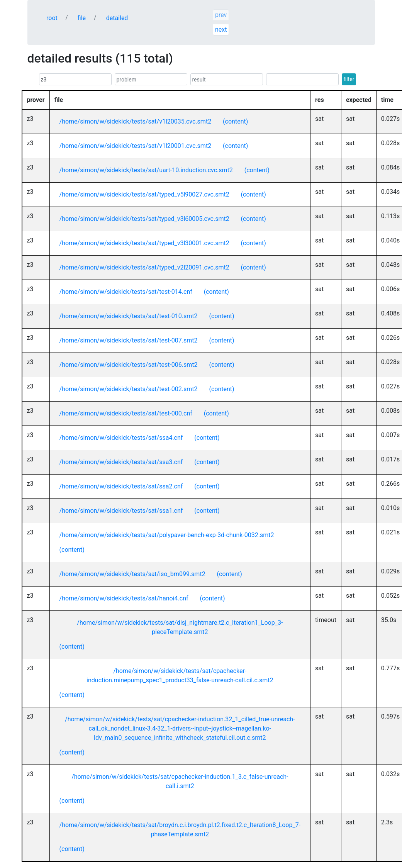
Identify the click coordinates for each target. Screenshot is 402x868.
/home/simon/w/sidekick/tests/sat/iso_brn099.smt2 (132, 574)
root (52, 18)
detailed (117, 18)
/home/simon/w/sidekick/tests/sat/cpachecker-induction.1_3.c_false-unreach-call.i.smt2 (180, 781)
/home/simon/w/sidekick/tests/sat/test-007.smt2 (129, 340)
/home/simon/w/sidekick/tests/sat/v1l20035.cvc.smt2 (136, 121)
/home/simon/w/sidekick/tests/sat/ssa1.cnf (121, 511)
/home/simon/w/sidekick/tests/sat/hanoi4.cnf (124, 598)
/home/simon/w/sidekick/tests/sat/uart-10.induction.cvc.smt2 (146, 170)
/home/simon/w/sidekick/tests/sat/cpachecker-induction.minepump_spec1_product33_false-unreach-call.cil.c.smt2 (180, 676)
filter (349, 79)
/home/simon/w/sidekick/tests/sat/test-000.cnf (126, 413)
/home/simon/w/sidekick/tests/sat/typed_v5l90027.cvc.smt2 (144, 194)
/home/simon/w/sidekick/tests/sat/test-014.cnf (126, 292)
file (82, 18)
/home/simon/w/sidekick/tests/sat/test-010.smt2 (129, 316)
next (221, 30)
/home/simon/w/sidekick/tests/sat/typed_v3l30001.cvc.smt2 (144, 243)
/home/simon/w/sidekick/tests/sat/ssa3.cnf (121, 462)
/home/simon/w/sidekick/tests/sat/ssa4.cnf (121, 438)
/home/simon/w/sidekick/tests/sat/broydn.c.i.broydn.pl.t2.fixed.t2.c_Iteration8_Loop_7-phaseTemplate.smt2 (180, 830)
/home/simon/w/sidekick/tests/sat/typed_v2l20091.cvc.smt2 (144, 267)
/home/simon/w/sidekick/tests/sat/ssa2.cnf (121, 486)
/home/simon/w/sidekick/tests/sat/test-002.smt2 (129, 389)
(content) (235, 121)
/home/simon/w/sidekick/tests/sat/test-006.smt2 (129, 365)
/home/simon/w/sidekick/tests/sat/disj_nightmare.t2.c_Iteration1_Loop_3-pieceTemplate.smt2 (180, 627)
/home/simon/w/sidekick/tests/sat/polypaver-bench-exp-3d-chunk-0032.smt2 (167, 535)
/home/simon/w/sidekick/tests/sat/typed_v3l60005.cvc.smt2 (144, 219)
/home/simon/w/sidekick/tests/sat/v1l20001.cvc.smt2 (136, 146)
